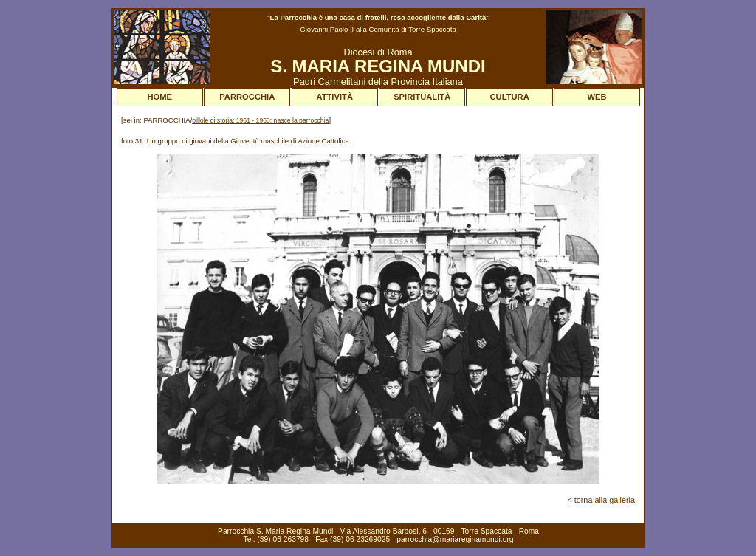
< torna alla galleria (601, 500)
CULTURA (510, 97)
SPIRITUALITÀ (422, 97)
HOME (159, 97)
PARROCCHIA (247, 97)
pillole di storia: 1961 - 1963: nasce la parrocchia (260, 120)
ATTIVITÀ (334, 97)
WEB (597, 97)
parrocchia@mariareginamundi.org (455, 539)
